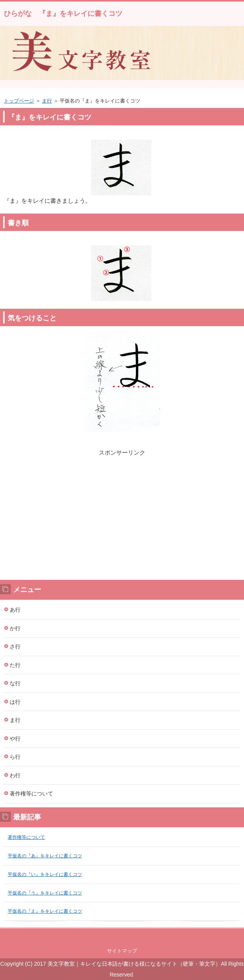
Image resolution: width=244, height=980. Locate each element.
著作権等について (31, 794)
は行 (15, 702)
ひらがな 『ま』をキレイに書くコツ (63, 14)
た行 (15, 665)
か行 (15, 628)
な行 (15, 683)
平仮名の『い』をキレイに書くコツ (45, 874)
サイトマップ (122, 951)
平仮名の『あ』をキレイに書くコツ (45, 856)
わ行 (15, 775)
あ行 (15, 610)
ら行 (15, 757)
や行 (15, 739)
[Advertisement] (122, 512)
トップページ (19, 101)
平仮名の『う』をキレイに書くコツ (45, 893)
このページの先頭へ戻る (122, 936)
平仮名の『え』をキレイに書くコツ (45, 911)
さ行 (15, 646)
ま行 (47, 101)
